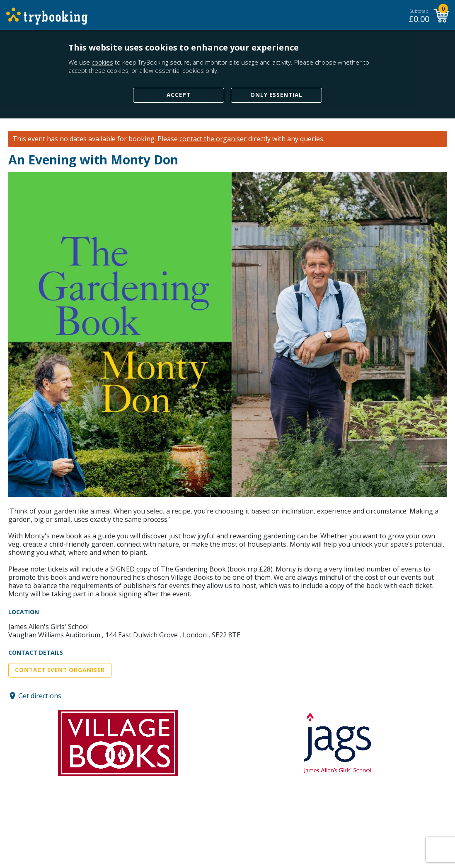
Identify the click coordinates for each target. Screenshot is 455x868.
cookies (102, 62)
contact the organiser (213, 139)
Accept (179, 95)
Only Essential (276, 95)
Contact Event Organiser (60, 670)
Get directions (40, 696)
